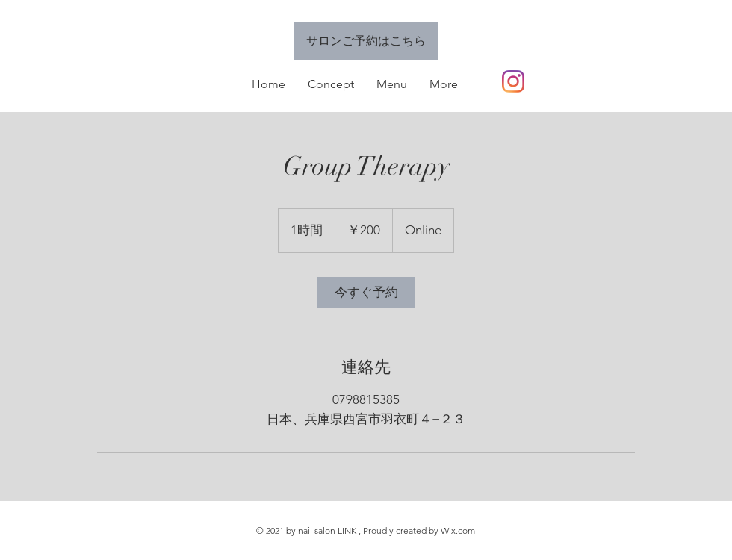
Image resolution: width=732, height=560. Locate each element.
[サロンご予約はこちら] (366, 41)
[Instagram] (513, 81)
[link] (366, 292)
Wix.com (458, 531)
